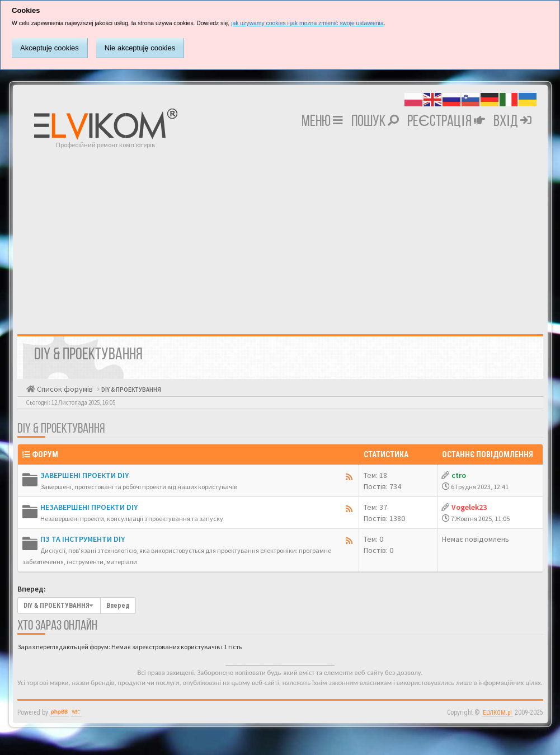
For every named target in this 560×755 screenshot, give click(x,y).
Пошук (375, 122)
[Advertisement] (280, 233)
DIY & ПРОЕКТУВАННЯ (131, 390)
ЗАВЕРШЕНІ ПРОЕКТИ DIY (84, 475)
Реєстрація (446, 122)
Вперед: (32, 589)
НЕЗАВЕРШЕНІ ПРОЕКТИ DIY (89, 507)
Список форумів (64, 389)
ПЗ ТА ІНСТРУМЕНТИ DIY (83, 539)
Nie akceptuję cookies (140, 48)
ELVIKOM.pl (497, 713)
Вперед (118, 606)
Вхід (513, 122)
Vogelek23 (469, 507)
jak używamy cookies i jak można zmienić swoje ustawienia (307, 23)
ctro (459, 475)
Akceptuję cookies (50, 48)
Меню (322, 122)
